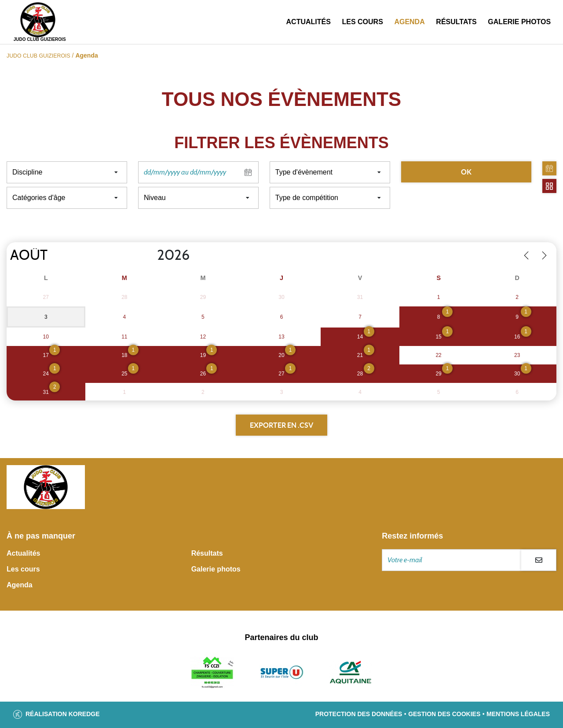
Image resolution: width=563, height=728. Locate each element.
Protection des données (359, 714)
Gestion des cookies (444, 714)
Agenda (409, 22)
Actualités (309, 22)
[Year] (150, 255)
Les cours (362, 22)
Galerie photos (519, 22)
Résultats (456, 22)
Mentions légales (518, 714)
